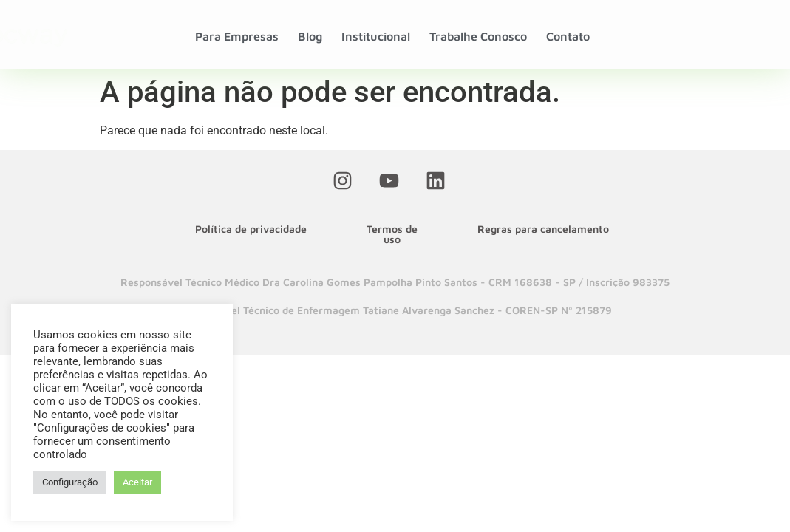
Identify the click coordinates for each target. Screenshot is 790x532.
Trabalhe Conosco (478, 36)
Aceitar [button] (137, 482)
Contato (568, 36)
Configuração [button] (70, 482)
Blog (310, 36)
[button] (395, 282)
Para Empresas (237, 36)
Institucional (376, 36)
